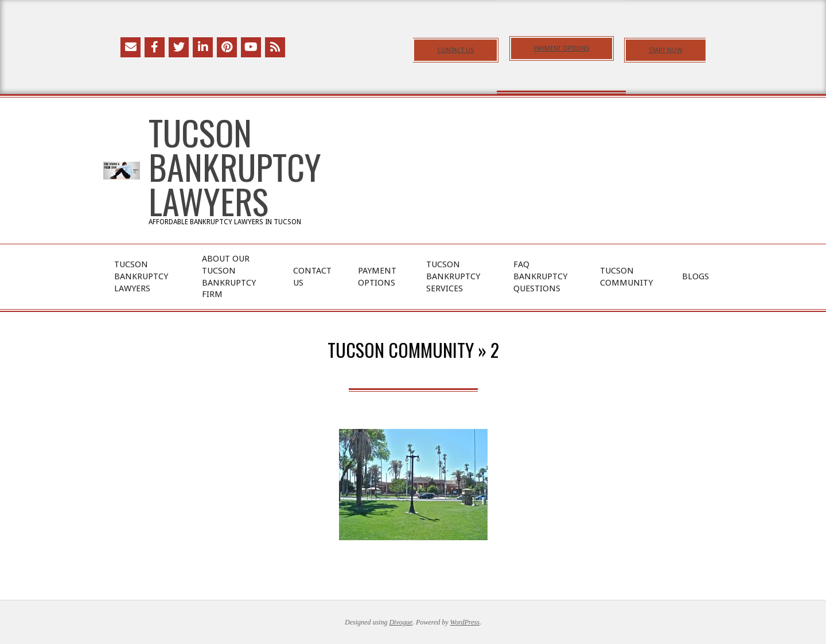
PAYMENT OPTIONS (562, 48)
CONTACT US (455, 50)
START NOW (666, 50)
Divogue (401, 622)
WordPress (465, 622)
